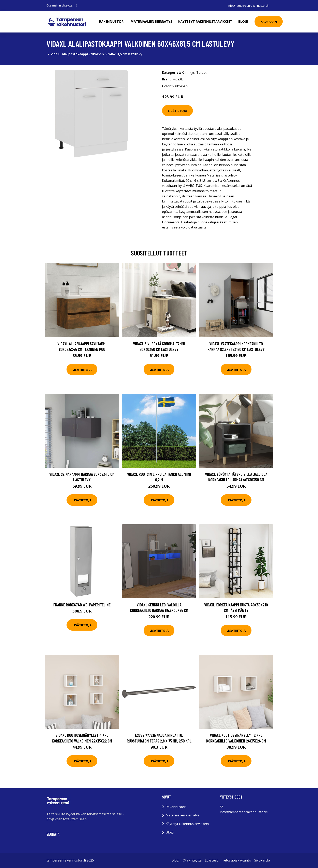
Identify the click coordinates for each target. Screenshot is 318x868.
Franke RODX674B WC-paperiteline (82, 605)
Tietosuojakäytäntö (236, 860)
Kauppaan (269, 22)
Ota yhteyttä (192, 860)
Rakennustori (112, 22)
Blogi (243, 22)
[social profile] (77, 5)
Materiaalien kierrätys (152, 22)
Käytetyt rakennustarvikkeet (205, 22)
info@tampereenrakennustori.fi (248, 5)
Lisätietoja (177, 111)
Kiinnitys (188, 73)
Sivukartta (262, 860)
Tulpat (201, 73)
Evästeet (211, 860)
